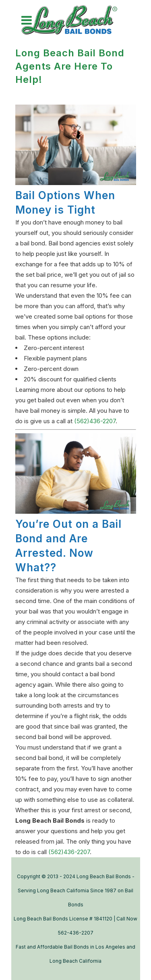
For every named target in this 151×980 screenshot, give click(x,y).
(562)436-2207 (95, 421)
